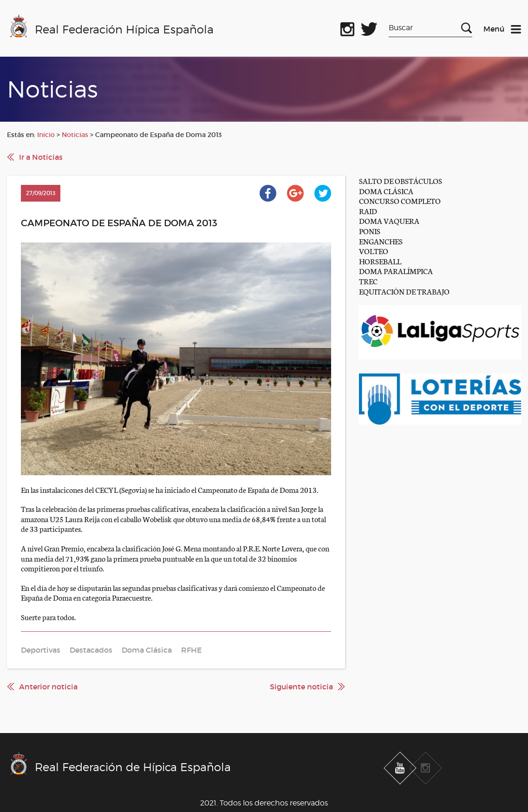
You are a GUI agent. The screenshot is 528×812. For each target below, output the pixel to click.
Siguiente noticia (301, 687)
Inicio (46, 135)
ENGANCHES (381, 241)
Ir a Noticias (41, 157)
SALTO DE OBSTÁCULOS (401, 180)
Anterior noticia (48, 687)
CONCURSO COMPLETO (400, 200)
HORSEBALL (380, 261)
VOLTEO (374, 251)
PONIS (370, 231)
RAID (368, 211)
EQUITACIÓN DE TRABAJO (404, 291)
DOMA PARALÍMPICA (396, 271)
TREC (368, 281)
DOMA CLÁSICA (386, 191)
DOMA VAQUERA (389, 220)
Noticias (75, 135)
